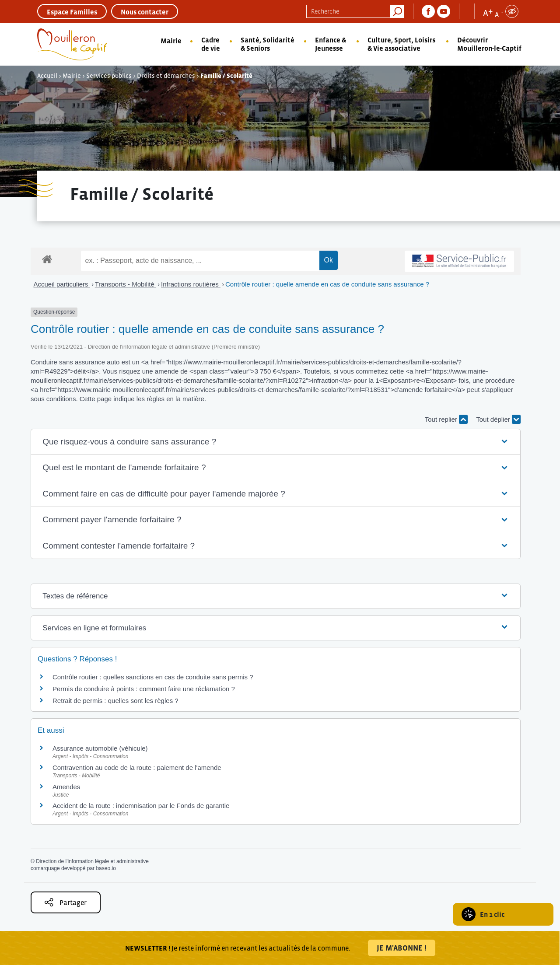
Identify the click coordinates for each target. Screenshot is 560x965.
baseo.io (106, 868)
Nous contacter (145, 12)
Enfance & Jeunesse (331, 44)
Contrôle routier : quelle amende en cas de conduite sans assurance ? (327, 284)
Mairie (171, 41)
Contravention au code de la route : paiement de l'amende (137, 767)
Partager (66, 902)
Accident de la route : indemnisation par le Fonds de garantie (141, 806)
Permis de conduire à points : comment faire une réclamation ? (144, 689)
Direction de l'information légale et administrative (92, 861)
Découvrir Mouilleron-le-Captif (489, 44)
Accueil (47, 76)
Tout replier (446, 419)
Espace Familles (72, 12)
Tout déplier (498, 419)
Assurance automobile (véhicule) (100, 748)
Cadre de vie (211, 44)
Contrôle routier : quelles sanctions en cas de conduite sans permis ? (153, 677)
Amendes (66, 787)
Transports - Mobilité (126, 284)
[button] (276, 442)
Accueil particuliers (62, 284)
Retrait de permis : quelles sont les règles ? (115, 701)
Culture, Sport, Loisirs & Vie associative (401, 44)
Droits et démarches (166, 76)
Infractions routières (191, 284)
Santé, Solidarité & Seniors (268, 44)
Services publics (109, 76)
